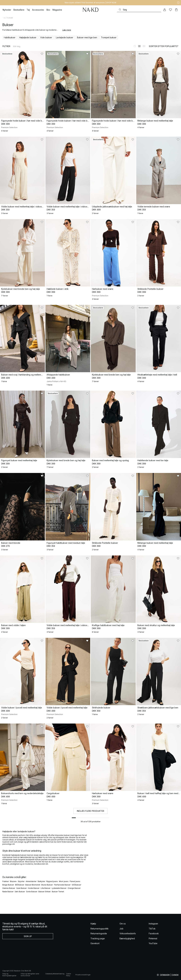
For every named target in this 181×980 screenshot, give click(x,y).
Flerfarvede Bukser (62, 885)
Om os (123, 924)
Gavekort (95, 943)
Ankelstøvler (31, 881)
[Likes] (170, 10)
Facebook (154, 933)
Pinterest (153, 938)
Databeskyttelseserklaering (55, 974)
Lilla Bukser (46, 888)
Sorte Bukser (32, 892)
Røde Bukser (8, 892)
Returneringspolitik (100, 929)
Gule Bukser (21, 888)
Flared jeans (75, 881)
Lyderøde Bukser (59, 888)
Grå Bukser (76, 885)
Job (121, 929)
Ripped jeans (52, 881)
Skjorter (21, 881)
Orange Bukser (74, 888)
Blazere (13, 881)
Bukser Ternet (58, 892)
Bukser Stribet (45, 892)
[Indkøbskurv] (176, 10)
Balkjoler (41, 881)
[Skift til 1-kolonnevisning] (135, 46)
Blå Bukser (20, 885)
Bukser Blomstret (33, 885)
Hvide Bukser (34, 888)
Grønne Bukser (9, 888)
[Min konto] (165, 10)
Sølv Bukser (20, 892)
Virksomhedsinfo (128, 933)
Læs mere (67, 30)
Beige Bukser (8, 885)
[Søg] (139, 10)
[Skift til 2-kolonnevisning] (139, 46)
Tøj (4, 18)
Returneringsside (99, 933)
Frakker (6, 881)
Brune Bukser (47, 885)
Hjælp (93, 924)
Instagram (153, 924)
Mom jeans (64, 881)
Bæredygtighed (127, 938)
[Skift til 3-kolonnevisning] (144, 46)
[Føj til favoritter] (42, 54)
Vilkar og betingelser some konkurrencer (30, 975)
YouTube (153, 943)
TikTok (152, 929)
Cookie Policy (68, 975)
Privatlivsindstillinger (83, 975)
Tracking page (98, 938)
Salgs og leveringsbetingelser (9, 975)
